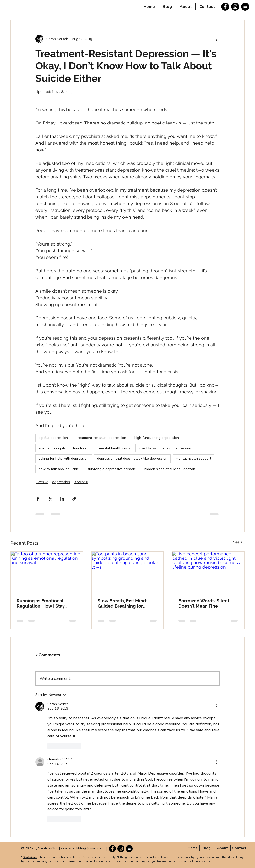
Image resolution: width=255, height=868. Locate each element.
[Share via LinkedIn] (62, 499)
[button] (223, 848)
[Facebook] (225, 7)
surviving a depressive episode (112, 469)
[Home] (192, 848)
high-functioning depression (157, 438)
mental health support (193, 459)
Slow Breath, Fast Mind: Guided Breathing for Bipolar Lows (122, 603)
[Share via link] (74, 499)
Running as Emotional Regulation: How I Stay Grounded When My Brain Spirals (44, 603)
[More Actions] (217, 706)
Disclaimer (30, 857)
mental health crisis (115, 448)
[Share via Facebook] (38, 499)
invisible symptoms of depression (165, 448)
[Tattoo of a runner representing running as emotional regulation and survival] (47, 572)
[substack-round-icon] (245, 7)
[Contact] (239, 848)
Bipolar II (81, 482)
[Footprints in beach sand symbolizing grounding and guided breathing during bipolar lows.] (128, 572)
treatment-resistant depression (101, 438)
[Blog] (207, 848)
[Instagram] (235, 7)
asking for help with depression (64, 459)
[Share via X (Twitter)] (50, 499)
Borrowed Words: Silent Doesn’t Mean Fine (204, 603)
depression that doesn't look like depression (132, 459)
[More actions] (217, 39)
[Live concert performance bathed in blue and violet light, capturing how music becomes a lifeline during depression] (208, 572)
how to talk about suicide (59, 469)
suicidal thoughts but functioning (65, 448)
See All (239, 542)
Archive (42, 482)
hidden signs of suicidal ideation (170, 469)
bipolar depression (53, 438)
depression (61, 482)
